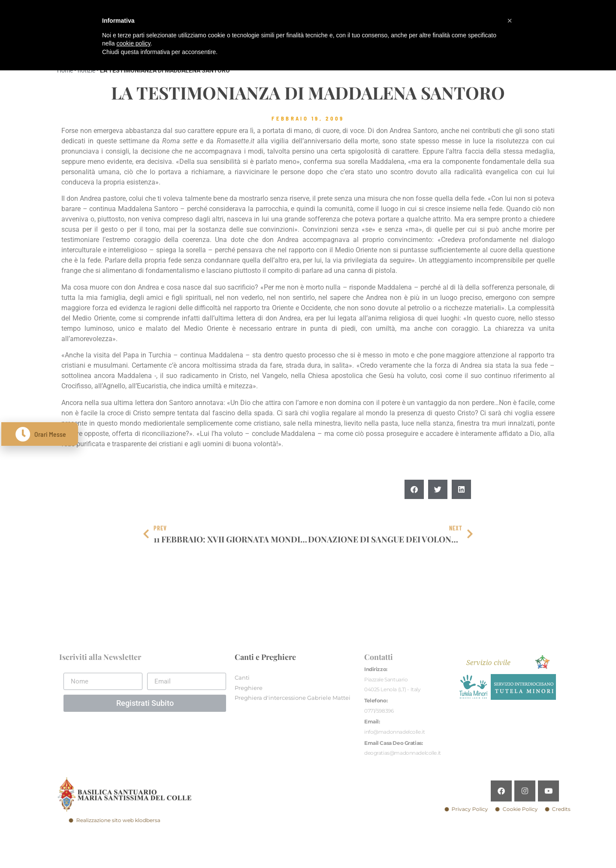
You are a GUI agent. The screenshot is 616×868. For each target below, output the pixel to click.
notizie (86, 70)
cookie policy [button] (133, 43)
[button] (414, 512)
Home (65, 70)
